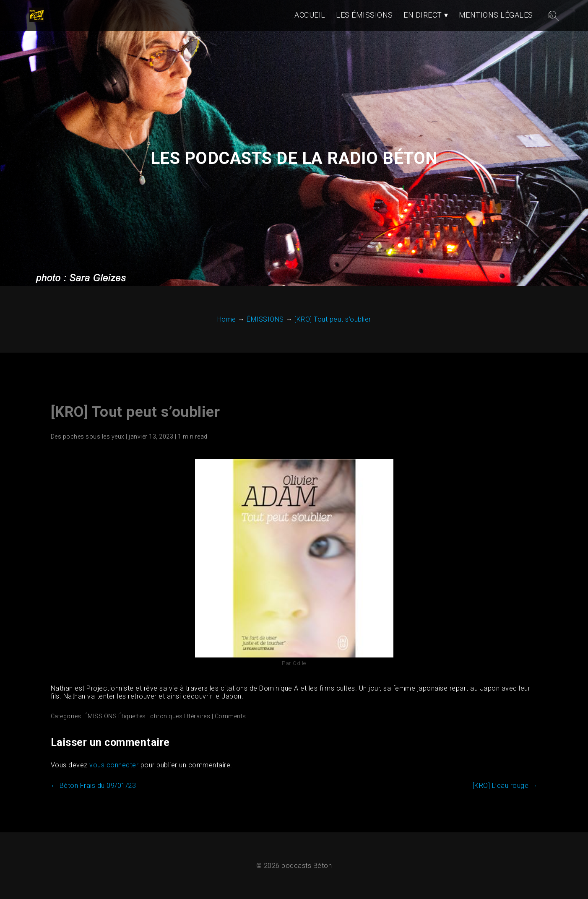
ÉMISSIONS (101, 716)
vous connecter (114, 765)
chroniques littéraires (180, 716)
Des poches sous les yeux (88, 437)
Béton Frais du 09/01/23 (94, 786)
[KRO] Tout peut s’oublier (135, 412)
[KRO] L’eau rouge (505, 786)
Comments (230, 716)
